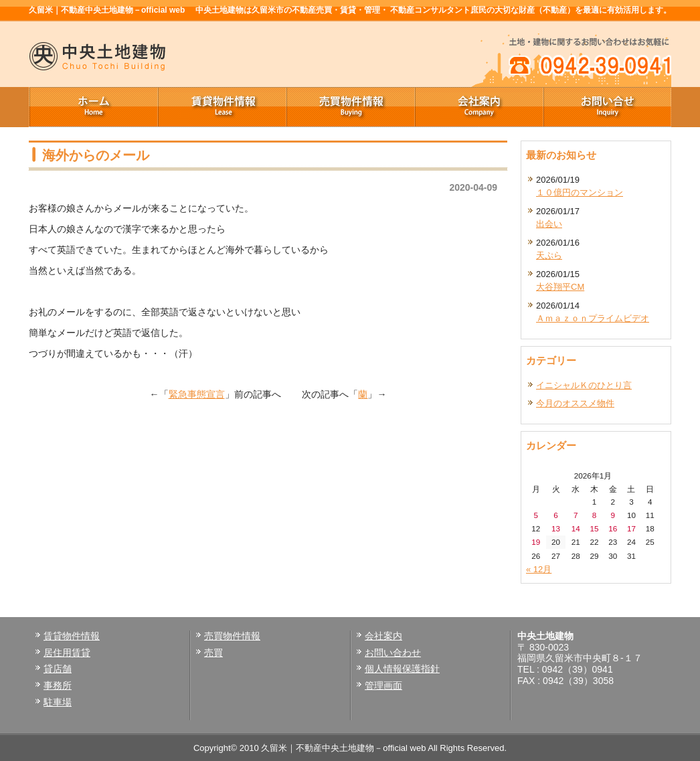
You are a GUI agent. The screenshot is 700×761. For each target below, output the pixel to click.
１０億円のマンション (580, 192)
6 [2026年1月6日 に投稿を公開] (556, 515)
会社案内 (478, 107)
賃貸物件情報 (222, 107)
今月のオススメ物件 (575, 403)
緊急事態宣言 (197, 394)
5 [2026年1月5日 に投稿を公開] (536, 515)
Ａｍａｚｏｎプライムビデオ (593, 318)
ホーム (93, 107)
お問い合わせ (393, 653)
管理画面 (383, 685)
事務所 (58, 685)
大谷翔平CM (560, 287)
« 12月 (539, 569)
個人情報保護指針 (402, 669)
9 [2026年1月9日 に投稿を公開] (613, 515)
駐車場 (58, 702)
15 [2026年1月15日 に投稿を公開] (594, 528)
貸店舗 (58, 669)
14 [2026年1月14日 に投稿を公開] (576, 528)
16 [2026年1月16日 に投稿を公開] (613, 528)
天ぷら (549, 255)
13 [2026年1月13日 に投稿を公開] (556, 528)
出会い (549, 224)
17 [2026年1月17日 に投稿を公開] (631, 528)
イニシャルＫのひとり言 (584, 385)
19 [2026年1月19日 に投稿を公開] (536, 542)
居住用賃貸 (67, 653)
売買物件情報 (350, 107)
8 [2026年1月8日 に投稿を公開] (595, 515)
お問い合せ (607, 107)
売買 (213, 653)
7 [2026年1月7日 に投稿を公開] (576, 515)
